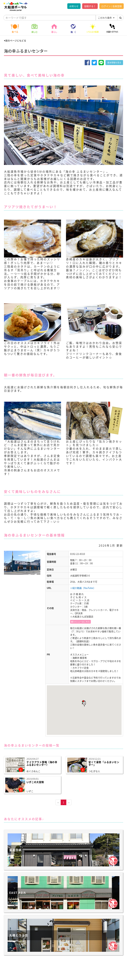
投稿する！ (90, 6)
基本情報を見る (114, 63)
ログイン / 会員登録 (112, 6)
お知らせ (74, 6)
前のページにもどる (15, 40)
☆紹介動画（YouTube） (83, 588)
